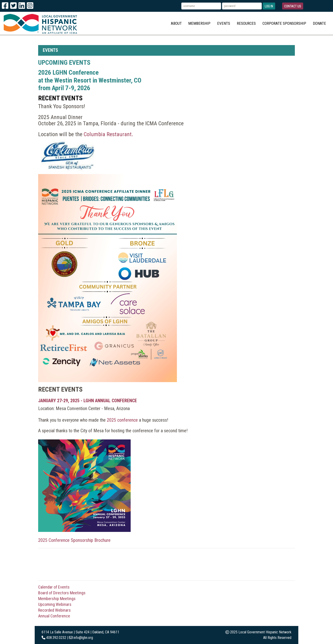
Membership (199, 23)
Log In (269, 6)
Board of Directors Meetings (62, 593)
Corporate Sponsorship (284, 23)
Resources (246, 23)
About (176, 23)
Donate (319, 23)
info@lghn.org (83, 638)
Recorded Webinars (54, 610)
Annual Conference (54, 616)
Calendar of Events (54, 587)
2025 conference (122, 420)
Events (224, 23)
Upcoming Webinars (55, 604)
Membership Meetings (57, 599)
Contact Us (293, 6)
